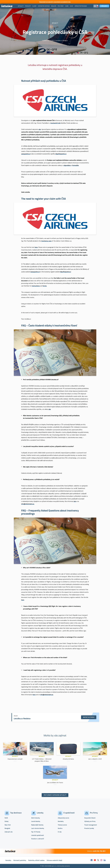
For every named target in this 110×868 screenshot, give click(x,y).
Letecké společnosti (38, 835)
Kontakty (61, 821)
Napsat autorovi (89, 717)
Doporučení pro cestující (15, 759)
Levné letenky (36, 821)
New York (8, 825)
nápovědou (67, 165)
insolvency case (46, 241)
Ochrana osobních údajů (54, 860)
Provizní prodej (89, 828)
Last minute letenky (38, 828)
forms (45, 286)
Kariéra (60, 828)
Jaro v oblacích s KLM (95, 759)
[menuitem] (21, 6)
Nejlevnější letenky (37, 825)
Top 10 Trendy (36, 832)
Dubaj (6, 821)
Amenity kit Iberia (68, 759)
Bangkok (7, 828)
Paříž (6, 818)
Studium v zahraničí (38, 839)
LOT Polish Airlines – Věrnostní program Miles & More (42, 760)
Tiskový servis (62, 825)
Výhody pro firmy (90, 821)
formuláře (75, 165)
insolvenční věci (56, 123)
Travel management (91, 825)
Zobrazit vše (9, 832)
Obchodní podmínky (20, 860)
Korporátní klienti (90, 818)
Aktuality (15, 756)
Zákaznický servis (63, 818)
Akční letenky (36, 818)
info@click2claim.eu (28, 504)
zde (50, 409)
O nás (60, 832)
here (23, 600)
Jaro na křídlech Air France (55, 782)
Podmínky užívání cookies (36, 860)
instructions (36, 286)
